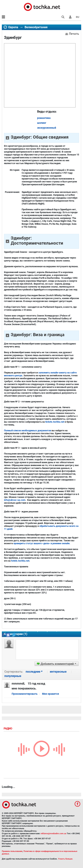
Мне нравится (51, 694)
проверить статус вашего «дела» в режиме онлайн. (42, 543)
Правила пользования (12, 851)
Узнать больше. (66, 859)
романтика (44, 118)
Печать (74, 34)
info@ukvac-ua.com (15, 500)
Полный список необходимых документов (27, 430)
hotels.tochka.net (20, 561)
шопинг (42, 123)
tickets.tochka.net (55, 422)
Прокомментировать (25, 694)
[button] (70, 17)
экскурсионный (47, 128)
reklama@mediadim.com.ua (53, 834)
